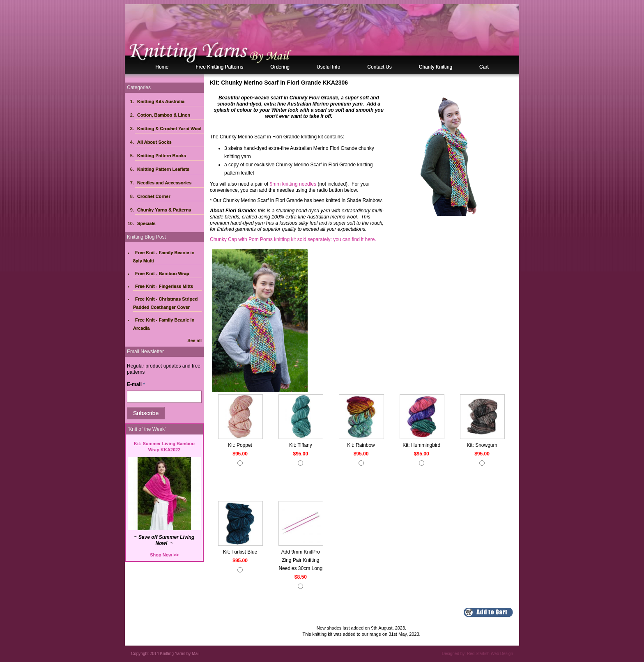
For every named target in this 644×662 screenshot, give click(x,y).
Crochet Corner (154, 196)
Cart (484, 67)
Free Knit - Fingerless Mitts (164, 286)
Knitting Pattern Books (162, 156)
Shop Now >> (164, 555)
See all (194, 340)
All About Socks (154, 142)
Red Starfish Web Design (490, 654)
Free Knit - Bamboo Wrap (162, 274)
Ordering (280, 67)
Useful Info (328, 67)
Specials (146, 223)
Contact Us (379, 67)
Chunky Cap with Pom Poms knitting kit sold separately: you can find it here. (293, 239)
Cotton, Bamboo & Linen (164, 115)
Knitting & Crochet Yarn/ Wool (169, 129)
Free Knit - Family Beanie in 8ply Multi (164, 257)
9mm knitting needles (293, 184)
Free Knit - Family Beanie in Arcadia (164, 324)
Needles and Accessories (164, 183)
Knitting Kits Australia (161, 101)
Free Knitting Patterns (219, 67)
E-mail (136, 384)
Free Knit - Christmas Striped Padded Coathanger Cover (165, 303)
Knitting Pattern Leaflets (163, 169)
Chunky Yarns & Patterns (164, 210)
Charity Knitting (436, 67)
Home (162, 67)
